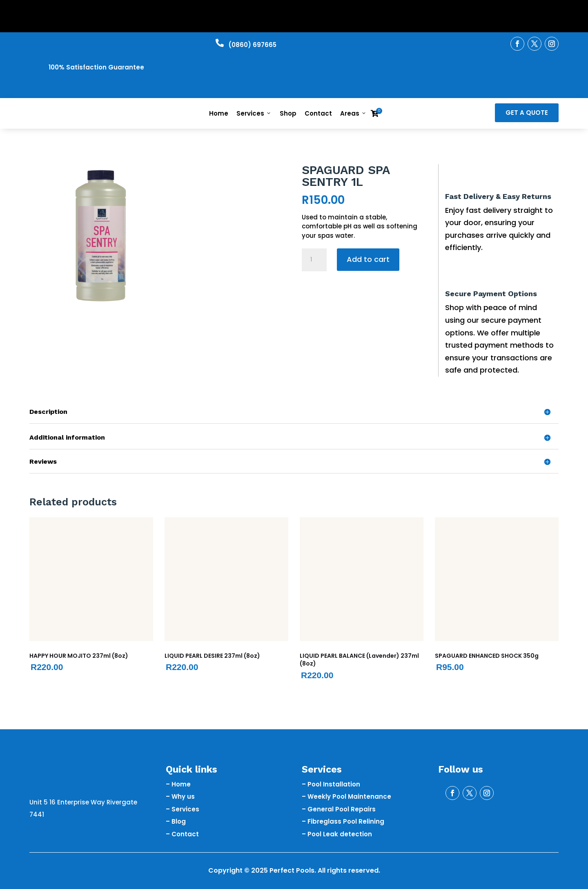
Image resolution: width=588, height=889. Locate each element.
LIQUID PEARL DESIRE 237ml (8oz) (212, 656)
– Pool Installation (331, 784)
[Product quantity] (314, 260)
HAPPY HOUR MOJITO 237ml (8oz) (79, 656)
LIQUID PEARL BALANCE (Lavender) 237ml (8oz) (359, 660)
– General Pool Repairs (339, 809)
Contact (318, 113)
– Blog (176, 821)
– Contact (182, 834)
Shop (288, 113)
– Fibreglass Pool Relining (343, 821)
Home (219, 113)
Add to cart (368, 259)
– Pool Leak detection (337, 834)
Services (254, 113)
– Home (178, 784)
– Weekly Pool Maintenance (346, 796)
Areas (353, 113)
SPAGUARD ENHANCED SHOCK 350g (487, 656)
